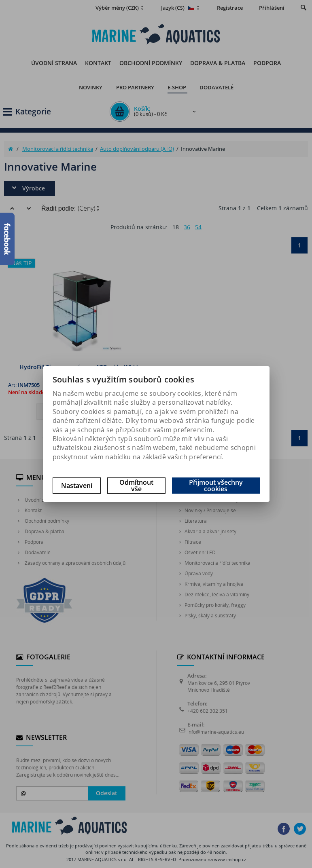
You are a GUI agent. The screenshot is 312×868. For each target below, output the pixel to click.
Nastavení (77, 486)
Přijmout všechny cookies (216, 486)
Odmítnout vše (136, 486)
